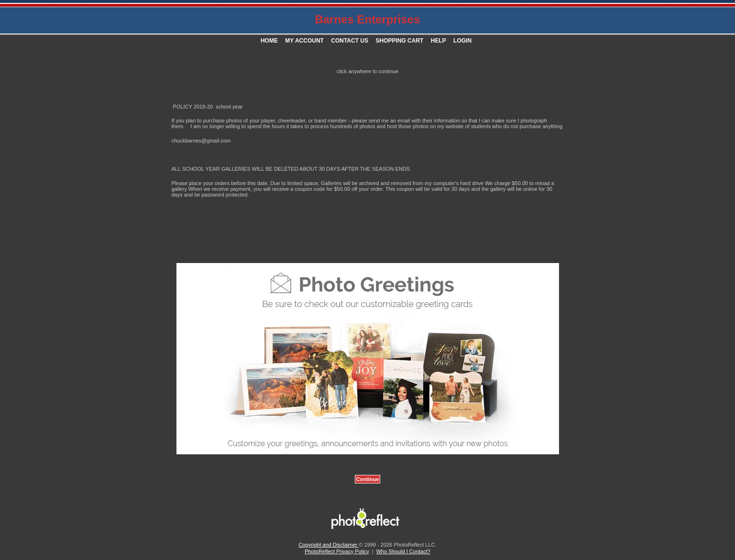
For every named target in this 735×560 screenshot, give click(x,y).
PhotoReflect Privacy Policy (337, 551)
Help (439, 41)
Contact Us (350, 41)
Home (269, 41)
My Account (304, 41)
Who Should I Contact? (403, 551)
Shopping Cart (399, 41)
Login (462, 41)
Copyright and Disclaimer (329, 545)
